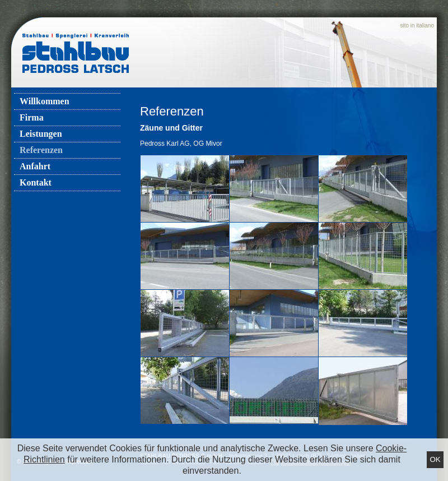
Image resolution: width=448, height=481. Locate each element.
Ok (435, 459)
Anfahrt (35, 166)
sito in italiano (417, 26)
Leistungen (41, 134)
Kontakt (36, 182)
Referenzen (41, 150)
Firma (32, 117)
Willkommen (45, 101)
